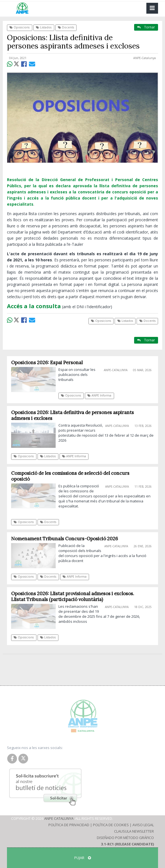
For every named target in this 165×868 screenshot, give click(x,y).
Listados (44, 27)
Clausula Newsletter (134, 831)
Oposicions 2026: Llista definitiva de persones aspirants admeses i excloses (72, 415)
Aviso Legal (143, 825)
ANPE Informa (99, 395)
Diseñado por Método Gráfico (125, 838)
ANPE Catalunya (59, 818)
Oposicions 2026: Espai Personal (47, 363)
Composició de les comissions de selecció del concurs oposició (70, 476)
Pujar (83, 858)
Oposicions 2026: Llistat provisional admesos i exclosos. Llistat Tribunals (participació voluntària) (73, 596)
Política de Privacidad (69, 825)
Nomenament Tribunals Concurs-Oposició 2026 (65, 539)
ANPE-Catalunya (145, 58)
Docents (66, 27)
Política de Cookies (111, 825)
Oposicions (19, 27)
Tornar (146, 27)
